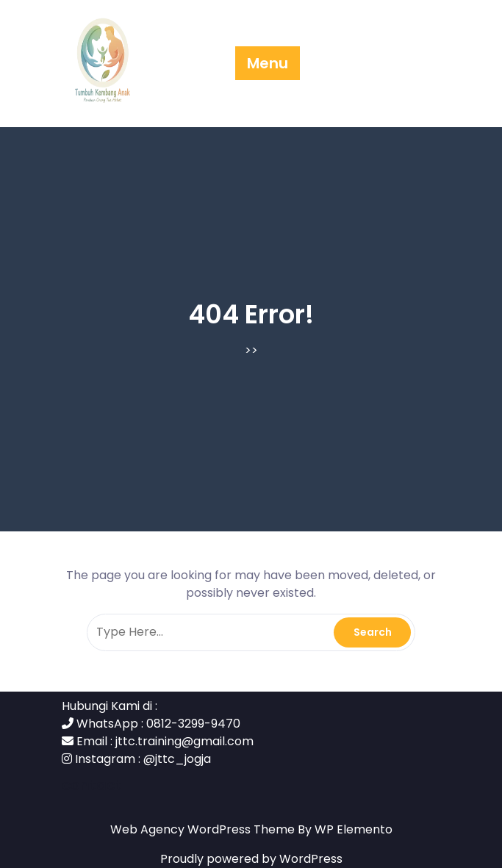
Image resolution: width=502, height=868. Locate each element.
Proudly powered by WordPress (251, 859)
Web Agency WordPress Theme (204, 829)
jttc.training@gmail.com (184, 741)
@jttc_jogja (177, 759)
